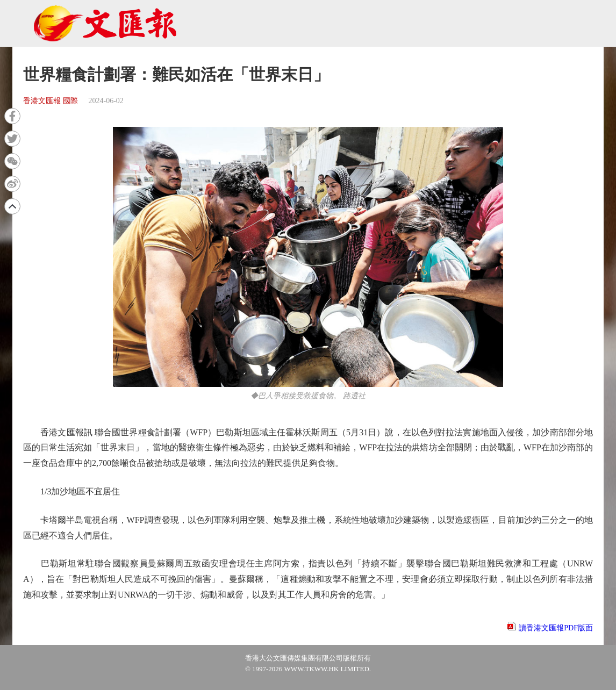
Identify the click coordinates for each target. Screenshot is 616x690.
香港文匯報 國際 (51, 101)
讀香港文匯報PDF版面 (556, 628)
